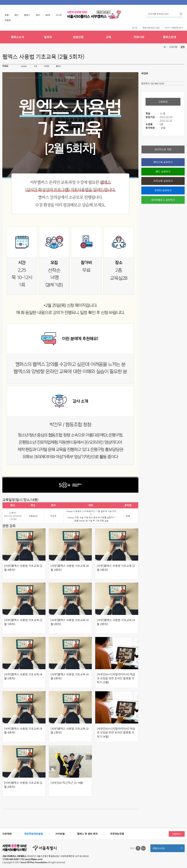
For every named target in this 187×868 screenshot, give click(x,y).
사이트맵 (60, 834)
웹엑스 (59, 66)
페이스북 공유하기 (163, 162)
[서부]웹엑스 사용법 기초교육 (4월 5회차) (23, 676)
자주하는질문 (117, 834)
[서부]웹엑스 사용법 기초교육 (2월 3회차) (116, 568)
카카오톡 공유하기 (163, 181)
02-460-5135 (158, 83)
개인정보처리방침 (34, 834)
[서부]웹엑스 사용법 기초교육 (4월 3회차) (70, 568)
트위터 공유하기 (163, 190)
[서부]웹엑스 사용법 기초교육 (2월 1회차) (70, 731)
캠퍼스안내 (169, 37)
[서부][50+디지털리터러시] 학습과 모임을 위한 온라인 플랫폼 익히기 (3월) (116, 678)
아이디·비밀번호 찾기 (174, 28)
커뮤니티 (139, 37)
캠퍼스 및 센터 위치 (87, 834)
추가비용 (152, 128)
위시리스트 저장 (163, 149)
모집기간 (152, 117)
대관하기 (177, 834)
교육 (109, 37)
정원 (152, 114)
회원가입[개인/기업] (151, 28)
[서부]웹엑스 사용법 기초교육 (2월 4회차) (23, 568)
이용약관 (7, 834)
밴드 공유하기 (163, 171)
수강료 (152, 124)
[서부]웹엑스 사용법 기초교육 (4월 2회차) (116, 622)
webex (24, 66)
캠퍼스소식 (18, 37)
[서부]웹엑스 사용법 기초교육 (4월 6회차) (70, 676)
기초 (35, 66)
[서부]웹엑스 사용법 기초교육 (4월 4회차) (23, 731)
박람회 (8, 20)
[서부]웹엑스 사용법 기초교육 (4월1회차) (70, 622)
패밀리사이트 (168, 849)
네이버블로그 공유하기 (163, 200)
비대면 (47, 66)
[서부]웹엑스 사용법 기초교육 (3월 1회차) (23, 622)
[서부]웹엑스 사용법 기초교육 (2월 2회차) (23, 785)
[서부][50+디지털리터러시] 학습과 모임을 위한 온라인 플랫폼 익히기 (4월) (116, 733)
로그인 (135, 28)
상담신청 (78, 37)
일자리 (48, 37)
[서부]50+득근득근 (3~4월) (67, 783)
